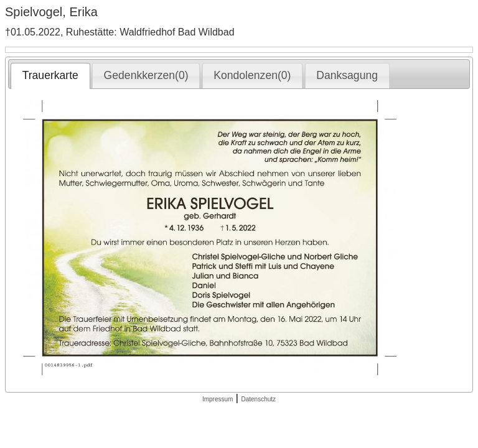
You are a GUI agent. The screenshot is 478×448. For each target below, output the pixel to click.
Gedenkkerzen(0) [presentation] (146, 75)
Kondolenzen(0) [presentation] (252, 75)
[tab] (50, 76)
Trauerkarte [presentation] (50, 75)
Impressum (218, 399)
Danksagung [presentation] (347, 75)
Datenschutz (258, 399)
